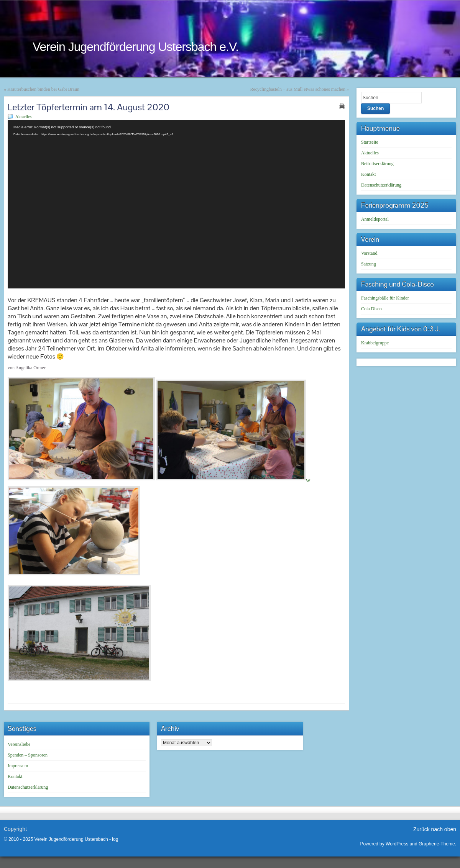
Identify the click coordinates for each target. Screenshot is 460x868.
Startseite (370, 142)
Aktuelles (23, 116)
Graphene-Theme (437, 844)
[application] (176, 204)
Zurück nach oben (435, 829)
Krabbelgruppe (375, 343)
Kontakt (369, 174)
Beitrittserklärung (377, 164)
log (115, 839)
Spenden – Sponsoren (28, 755)
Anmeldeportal (375, 219)
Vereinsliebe (19, 744)
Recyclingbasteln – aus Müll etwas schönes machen (298, 89)
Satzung (369, 264)
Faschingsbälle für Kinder (385, 298)
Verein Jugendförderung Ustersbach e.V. (136, 47)
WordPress (397, 844)
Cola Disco (371, 309)
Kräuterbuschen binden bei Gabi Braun (43, 89)
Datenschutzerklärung (381, 185)
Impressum (18, 766)
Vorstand (369, 253)
